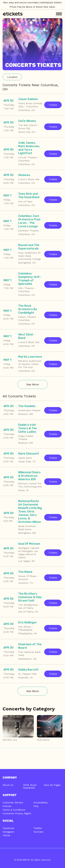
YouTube (38, 832)
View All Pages (52, 785)
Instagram (8, 832)
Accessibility (41, 802)
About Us (8, 785)
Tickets (53, 105)
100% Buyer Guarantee (30, 786)
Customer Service (13, 802)
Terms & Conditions (14, 810)
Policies (7, 806)
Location (12, 77)
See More (33, 384)
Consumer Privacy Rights (17, 813)
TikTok (6, 835)
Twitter (38, 828)
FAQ (36, 806)
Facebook (8, 828)
